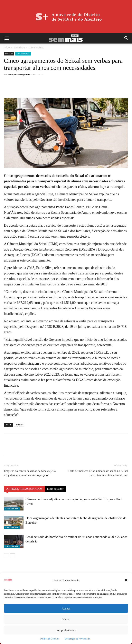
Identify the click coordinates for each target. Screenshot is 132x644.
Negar (66, 619)
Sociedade (19, 48)
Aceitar (66, 609)
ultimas (19, 425)
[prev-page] (6, 556)
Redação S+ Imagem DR (19, 74)
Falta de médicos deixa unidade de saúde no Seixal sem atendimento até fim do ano (98, 473)
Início (7, 48)
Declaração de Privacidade (77, 639)
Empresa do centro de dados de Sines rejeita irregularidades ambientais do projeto (30, 473)
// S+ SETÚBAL (36, 48)
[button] (126, 580)
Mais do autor (55, 489)
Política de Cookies (49, 639)
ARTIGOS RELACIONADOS (24, 489)
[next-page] (13, 556)
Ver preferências (66, 630)
